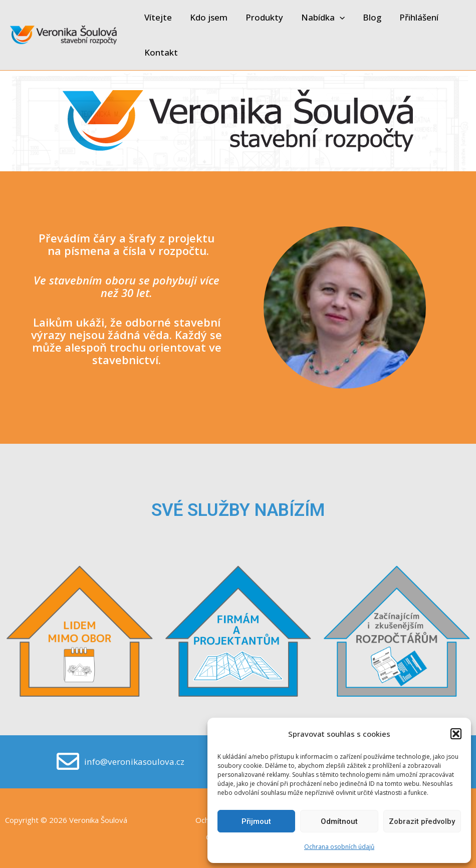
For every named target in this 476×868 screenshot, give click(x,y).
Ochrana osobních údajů (339, 847)
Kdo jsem (207, 17)
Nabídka (319, 18)
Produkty (262, 17)
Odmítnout (339, 821)
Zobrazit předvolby (422, 821)
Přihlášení (413, 17)
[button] (456, 734)
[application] (336, 18)
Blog (368, 17)
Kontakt (161, 52)
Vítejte (158, 17)
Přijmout (256, 821)
